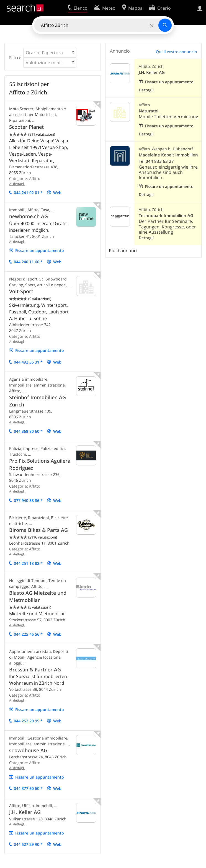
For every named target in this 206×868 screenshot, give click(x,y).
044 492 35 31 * (28, 362)
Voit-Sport (21, 291)
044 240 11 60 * (28, 262)
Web (57, 193)
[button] (50, 53)
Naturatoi (149, 111)
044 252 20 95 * (28, 721)
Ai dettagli (17, 184)
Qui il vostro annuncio (176, 52)
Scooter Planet (26, 127)
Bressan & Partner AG (35, 669)
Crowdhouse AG (28, 750)
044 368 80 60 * (28, 431)
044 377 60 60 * (28, 788)
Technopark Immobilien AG (166, 216)
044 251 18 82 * (28, 563)
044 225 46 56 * (28, 634)
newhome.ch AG (29, 216)
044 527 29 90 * (28, 844)
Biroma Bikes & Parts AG (38, 530)
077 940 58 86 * (28, 500)
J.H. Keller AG (25, 812)
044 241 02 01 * (28, 193)
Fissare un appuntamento (40, 250)
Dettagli (146, 90)
